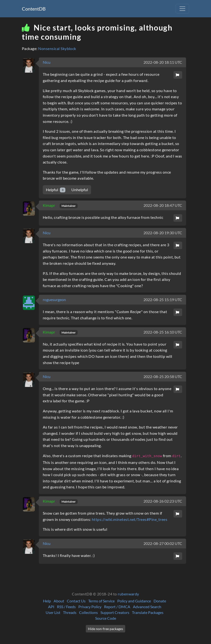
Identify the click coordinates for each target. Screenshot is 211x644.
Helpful (56, 190)
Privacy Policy (90, 607)
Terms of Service (101, 601)
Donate (160, 601)
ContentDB (34, 9)
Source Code (106, 618)
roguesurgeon (54, 300)
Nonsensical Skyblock (57, 48)
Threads (70, 612)
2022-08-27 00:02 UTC (163, 543)
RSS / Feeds (66, 607)
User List (53, 612)
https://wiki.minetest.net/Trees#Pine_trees (130, 519)
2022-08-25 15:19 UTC (163, 300)
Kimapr (49, 205)
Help (47, 601)
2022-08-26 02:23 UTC (163, 501)
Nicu (47, 62)
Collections (88, 612)
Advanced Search (147, 607)
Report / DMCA (117, 607)
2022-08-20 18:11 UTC (163, 62)
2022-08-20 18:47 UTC (163, 205)
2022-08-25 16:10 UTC (163, 332)
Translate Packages (148, 612)
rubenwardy (128, 594)
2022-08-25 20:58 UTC (163, 376)
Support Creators (115, 612)
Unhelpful (80, 190)
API (51, 607)
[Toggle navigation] (182, 9)
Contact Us (76, 601)
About (59, 601)
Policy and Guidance (134, 601)
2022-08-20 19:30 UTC (163, 233)
